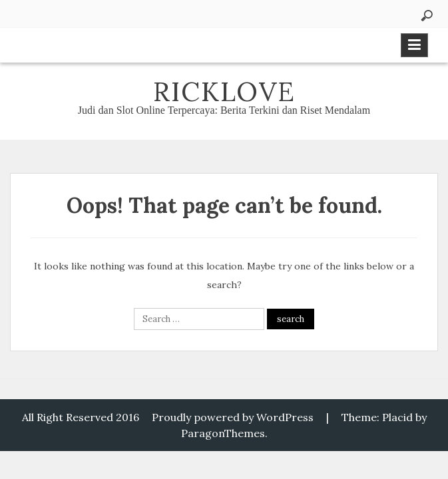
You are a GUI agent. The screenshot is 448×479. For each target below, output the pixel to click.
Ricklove (224, 91)
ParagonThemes (223, 433)
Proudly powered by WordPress (233, 417)
